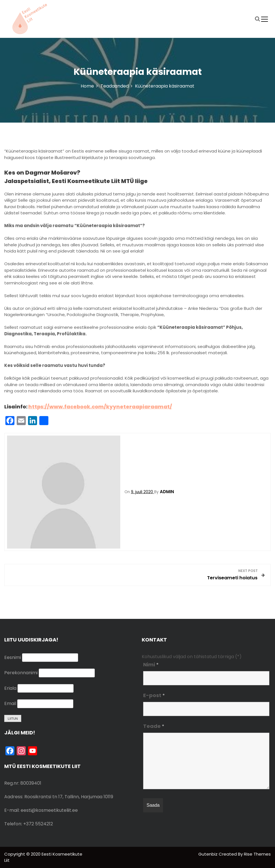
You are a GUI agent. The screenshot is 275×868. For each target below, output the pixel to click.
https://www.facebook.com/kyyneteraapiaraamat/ (100, 407)
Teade (154, 726)
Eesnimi (13, 657)
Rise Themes (257, 854)
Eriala (10, 688)
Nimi (151, 664)
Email (10, 703)
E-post (154, 695)
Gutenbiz (209, 854)
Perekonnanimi (21, 673)
